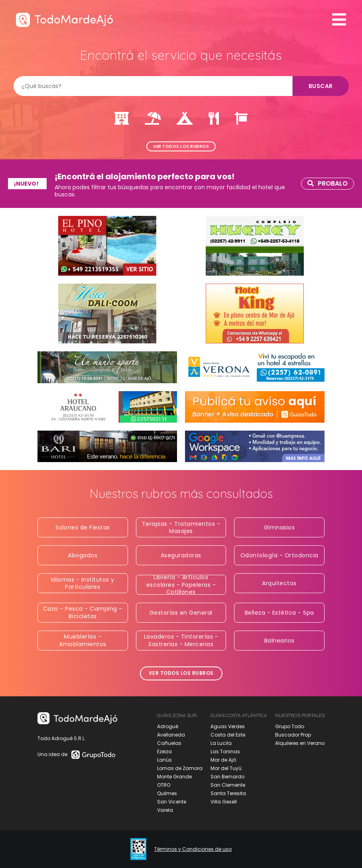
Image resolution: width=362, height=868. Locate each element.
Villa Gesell (224, 802)
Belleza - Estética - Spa (279, 613)
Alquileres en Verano (300, 743)
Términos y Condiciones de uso (193, 849)
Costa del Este (228, 735)
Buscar (321, 86)
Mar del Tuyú (226, 768)
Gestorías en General (181, 613)
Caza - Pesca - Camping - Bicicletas (83, 612)
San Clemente (228, 785)
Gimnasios (279, 527)
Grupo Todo (290, 726)
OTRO (164, 785)
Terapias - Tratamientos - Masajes (181, 527)
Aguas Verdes (228, 726)
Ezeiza (164, 751)
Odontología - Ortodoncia (279, 555)
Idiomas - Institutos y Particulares (83, 583)
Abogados (83, 555)
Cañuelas (169, 743)
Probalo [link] (328, 183)
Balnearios (279, 641)
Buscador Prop (293, 735)
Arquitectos (279, 583)
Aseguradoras (181, 555)
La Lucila (221, 743)
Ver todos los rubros (181, 146)
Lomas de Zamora (180, 768)
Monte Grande (174, 777)
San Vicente (172, 802)
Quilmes (167, 793)
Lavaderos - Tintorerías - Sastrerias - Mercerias (181, 640)
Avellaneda (171, 735)
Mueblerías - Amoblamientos (83, 640)
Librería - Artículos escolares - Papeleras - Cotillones (181, 585)
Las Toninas (225, 751)
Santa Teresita (228, 793)
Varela (165, 810)
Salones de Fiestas (83, 527)
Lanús (164, 760)
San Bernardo (227, 777)
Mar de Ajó (223, 760)
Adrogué (168, 726)
